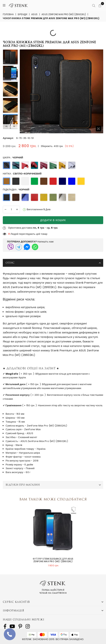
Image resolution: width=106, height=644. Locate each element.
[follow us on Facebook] (5, 626)
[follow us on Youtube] (12, 626)
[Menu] (4, 6)
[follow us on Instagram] (28, 626)
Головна (8, 14)
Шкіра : (13, 158)
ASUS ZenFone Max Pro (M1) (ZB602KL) (64, 14)
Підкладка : (16, 190)
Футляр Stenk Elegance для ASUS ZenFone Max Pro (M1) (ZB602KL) (53, 560)
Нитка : (22, 174)
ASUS (34, 14)
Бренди (23, 14)
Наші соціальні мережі (24, 619)
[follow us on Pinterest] (20, 626)
